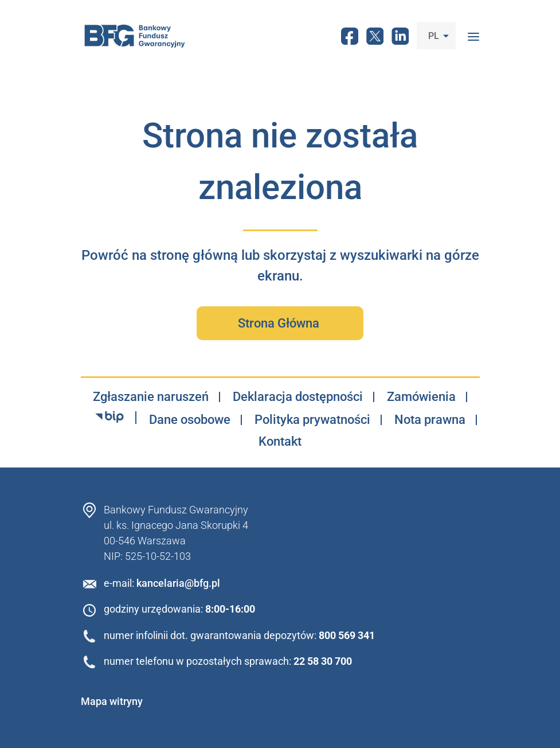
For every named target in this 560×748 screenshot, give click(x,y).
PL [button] (435, 36)
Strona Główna (280, 323)
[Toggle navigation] (473, 36)
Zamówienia (421, 397)
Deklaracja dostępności (298, 397)
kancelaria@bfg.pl (178, 583)
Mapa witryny (112, 701)
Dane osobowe (190, 420)
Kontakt (280, 442)
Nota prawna (430, 420)
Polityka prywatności (312, 420)
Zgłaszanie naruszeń (151, 397)
